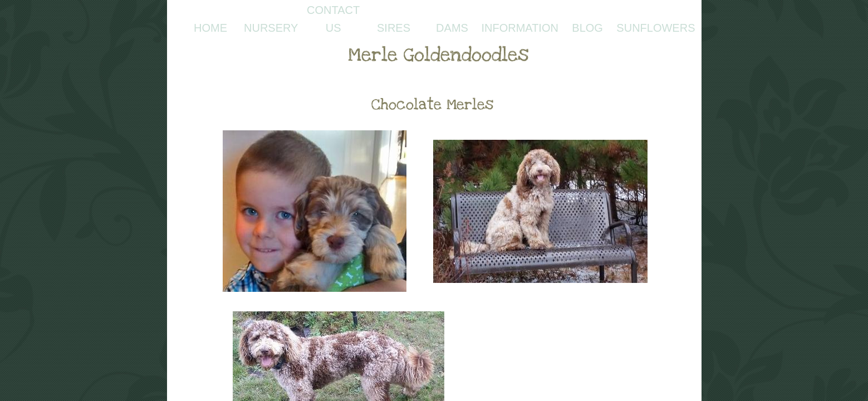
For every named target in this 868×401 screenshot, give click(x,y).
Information (520, 28)
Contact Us (333, 19)
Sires (394, 28)
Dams (452, 28)
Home (210, 28)
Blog (587, 28)
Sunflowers (656, 28)
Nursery (271, 28)
